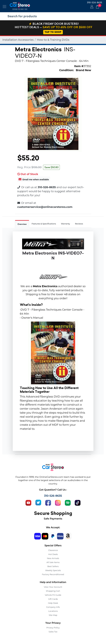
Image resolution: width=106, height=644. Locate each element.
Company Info (53, 607)
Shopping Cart (53, 591)
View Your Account (53, 587)
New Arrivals (53, 558)
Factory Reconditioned (53, 574)
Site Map (53, 615)
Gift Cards (53, 599)
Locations (53, 611)
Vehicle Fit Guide (53, 595)
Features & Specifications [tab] (44, 224)
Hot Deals (53, 554)
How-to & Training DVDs (53, 40)
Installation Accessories (18, 40)
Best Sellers (53, 566)
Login (91, 7)
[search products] (54, 16)
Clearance (53, 550)
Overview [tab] (22, 224)
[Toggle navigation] (4, 7)
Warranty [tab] (65, 224)
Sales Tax (53, 632)
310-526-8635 (95, 3)
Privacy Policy (53, 628)
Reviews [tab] (79, 224)
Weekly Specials (53, 570)
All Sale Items (53, 562)
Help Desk (53, 603)
